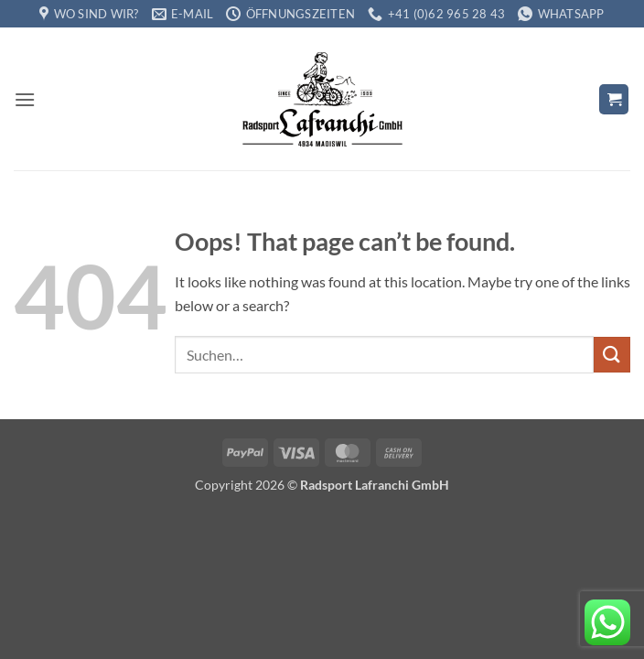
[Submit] (612, 355)
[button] (25, 99)
